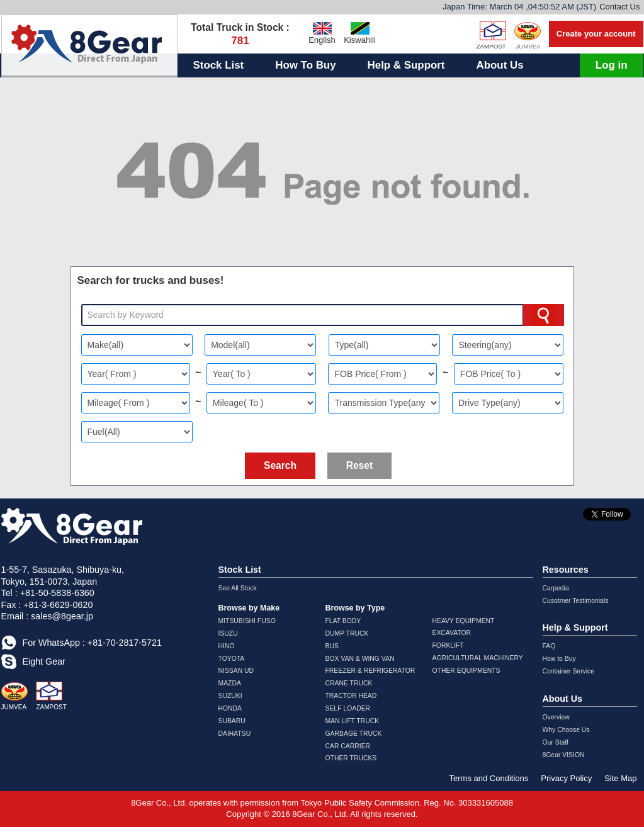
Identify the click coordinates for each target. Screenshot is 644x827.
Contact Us (619, 7)
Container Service (569, 671)
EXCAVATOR (452, 633)
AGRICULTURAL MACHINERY (478, 658)
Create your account (596, 34)
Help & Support (406, 65)
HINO (227, 646)
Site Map (620, 778)
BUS (332, 646)
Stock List (219, 65)
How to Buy (559, 659)
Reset (359, 465)
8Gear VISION (564, 755)
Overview (556, 717)
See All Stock (238, 588)
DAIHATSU (235, 734)
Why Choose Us (566, 730)
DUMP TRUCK (347, 633)
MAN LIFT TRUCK (353, 721)
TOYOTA (232, 659)
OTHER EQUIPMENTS (466, 671)
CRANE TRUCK (349, 683)
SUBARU (232, 721)
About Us (500, 65)
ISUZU (228, 633)
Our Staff (556, 742)
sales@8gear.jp (62, 616)
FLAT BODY (343, 621)
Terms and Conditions (489, 778)
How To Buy (305, 65)
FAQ (549, 646)
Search (280, 465)
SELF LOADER (348, 708)
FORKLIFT (448, 645)
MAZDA (230, 683)
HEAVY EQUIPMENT (464, 621)
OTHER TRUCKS (351, 758)
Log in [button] (612, 65)
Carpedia (556, 588)
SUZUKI (230, 696)
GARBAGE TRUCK (354, 734)
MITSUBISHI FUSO (247, 621)
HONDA (230, 708)
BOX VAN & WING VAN (360, 659)
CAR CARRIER (348, 746)
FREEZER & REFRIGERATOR (370, 671)
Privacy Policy (566, 778)
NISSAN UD (236, 671)
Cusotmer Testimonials (576, 601)
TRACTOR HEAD (351, 696)
